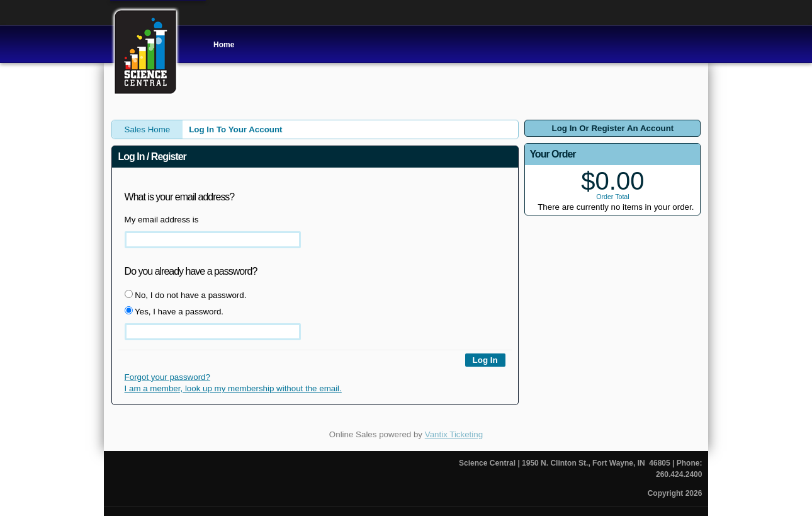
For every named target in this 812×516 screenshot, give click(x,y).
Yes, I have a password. (174, 311)
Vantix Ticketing (454, 434)
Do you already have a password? (191, 271)
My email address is (162, 220)
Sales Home (148, 129)
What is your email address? (180, 197)
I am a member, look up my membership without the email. (233, 388)
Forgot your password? (167, 377)
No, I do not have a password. (186, 295)
